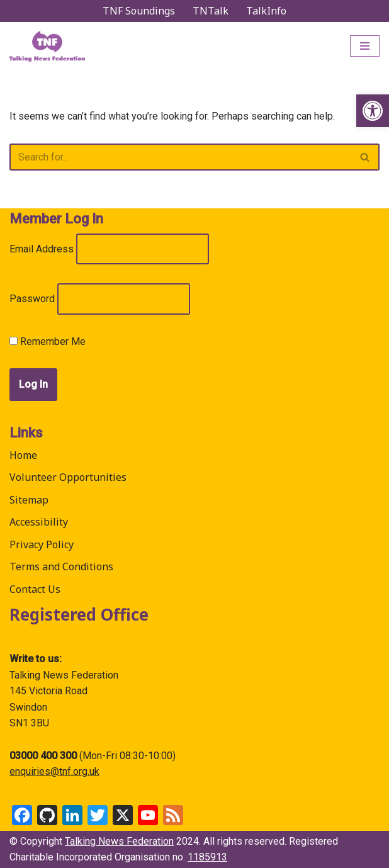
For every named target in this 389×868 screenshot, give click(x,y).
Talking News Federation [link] (119, 841)
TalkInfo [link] (266, 11)
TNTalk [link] (211, 11)
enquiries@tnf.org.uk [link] (54, 771)
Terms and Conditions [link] (61, 566)
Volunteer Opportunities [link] (68, 477)
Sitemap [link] (29, 500)
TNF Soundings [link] (139, 11)
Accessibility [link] (39, 522)
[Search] (180, 157)
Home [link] (23, 455)
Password (32, 299)
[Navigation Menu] (365, 46)
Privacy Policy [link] (42, 544)
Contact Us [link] (35, 589)
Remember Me (48, 341)
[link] (373, 111)
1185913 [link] (207, 857)
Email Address (42, 249)
